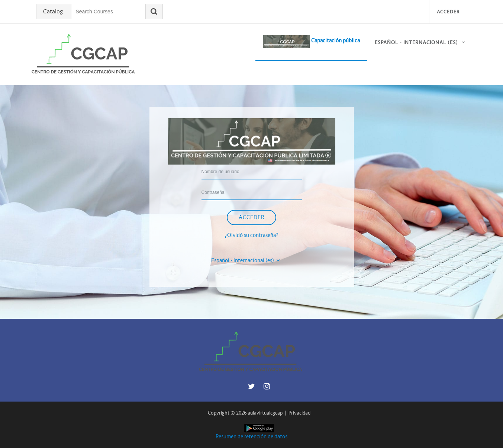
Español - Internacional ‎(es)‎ (416, 43)
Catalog (53, 12)
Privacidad (299, 413)
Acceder (448, 12)
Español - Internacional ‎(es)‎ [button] (243, 260)
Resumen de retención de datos (251, 436)
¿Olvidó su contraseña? (252, 235)
